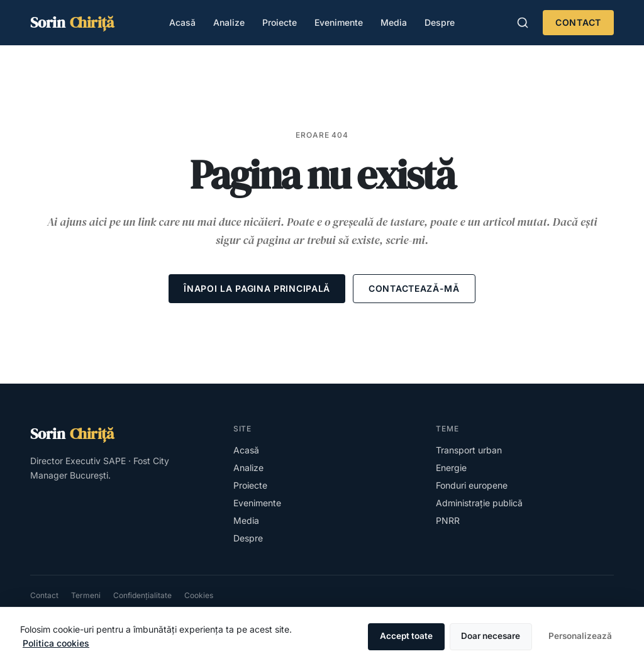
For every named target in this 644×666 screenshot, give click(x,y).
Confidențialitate (142, 595)
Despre (440, 22)
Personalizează (580, 636)
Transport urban (469, 450)
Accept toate (406, 636)
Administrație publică (479, 503)
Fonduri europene (472, 485)
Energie (451, 468)
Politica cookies (56, 643)
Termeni (86, 595)
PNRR (448, 520)
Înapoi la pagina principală (257, 288)
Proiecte (280, 22)
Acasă (182, 22)
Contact (578, 22)
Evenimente (339, 22)
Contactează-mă (414, 288)
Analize (229, 22)
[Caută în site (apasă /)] (523, 23)
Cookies (199, 595)
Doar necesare (491, 636)
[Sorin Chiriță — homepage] (72, 23)
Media (394, 22)
